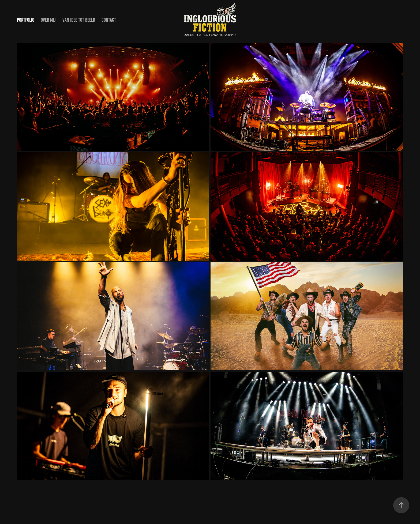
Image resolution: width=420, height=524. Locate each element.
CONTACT (109, 20)
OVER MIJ (48, 20)
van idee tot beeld (79, 20)
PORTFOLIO (26, 20)
